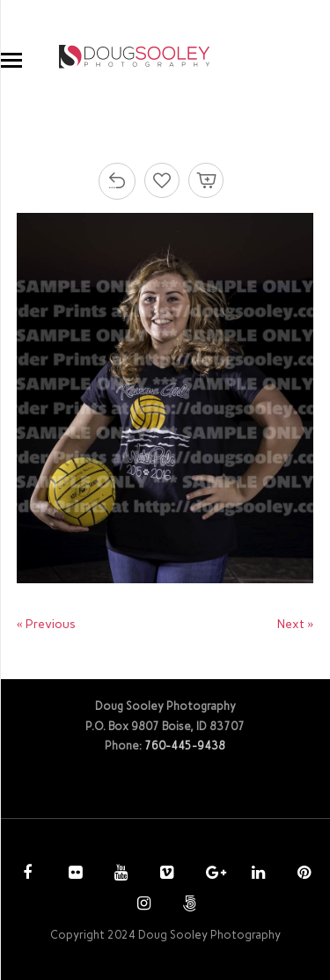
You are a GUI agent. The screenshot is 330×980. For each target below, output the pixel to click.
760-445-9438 (185, 746)
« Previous (46, 624)
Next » (295, 624)
